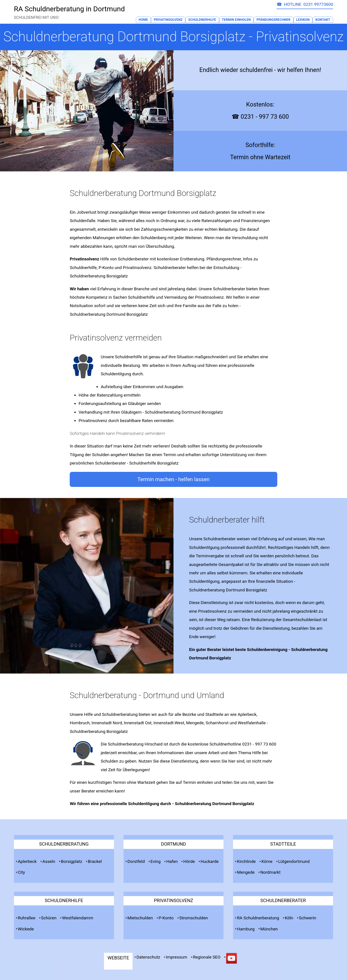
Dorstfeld (136, 861)
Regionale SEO (207, 957)
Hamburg (246, 929)
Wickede (26, 929)
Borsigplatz (71, 861)
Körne (267, 861)
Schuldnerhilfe (202, 20)
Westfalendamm (78, 918)
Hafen (172, 861)
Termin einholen (198, 782)
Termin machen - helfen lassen (173, 479)
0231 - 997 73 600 (259, 744)
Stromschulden (194, 918)
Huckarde (210, 861)
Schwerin (308, 918)
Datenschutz (148, 957)
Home (143, 20)
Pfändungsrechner (273, 20)
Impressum (176, 957)
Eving (156, 861)
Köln (289, 918)
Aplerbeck (27, 861)
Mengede (246, 872)
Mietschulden (140, 918)
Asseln (49, 861)
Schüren (49, 918)
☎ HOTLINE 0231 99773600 (305, 4)
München (269, 929)
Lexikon (303, 20)
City (21, 872)
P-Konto (166, 918)
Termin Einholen (236, 20)
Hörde (189, 861)
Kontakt (323, 20)
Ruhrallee (26, 918)
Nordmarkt (270, 872)
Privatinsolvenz (168, 20)
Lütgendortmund (294, 861)
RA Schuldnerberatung (258, 918)
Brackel (95, 861)
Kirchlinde (246, 861)
